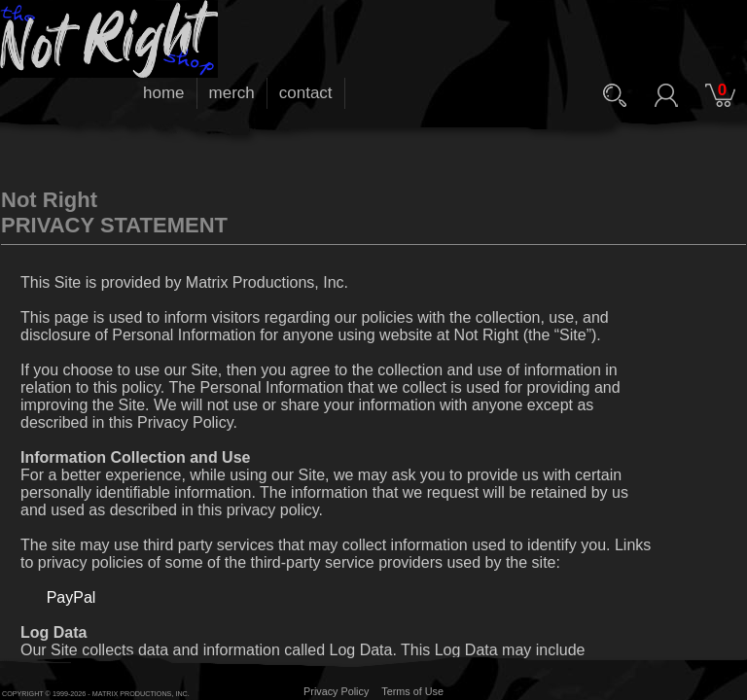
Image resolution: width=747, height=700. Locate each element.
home (164, 93)
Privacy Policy (336, 691)
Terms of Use (412, 691)
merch (232, 93)
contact (306, 93)
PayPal (71, 597)
